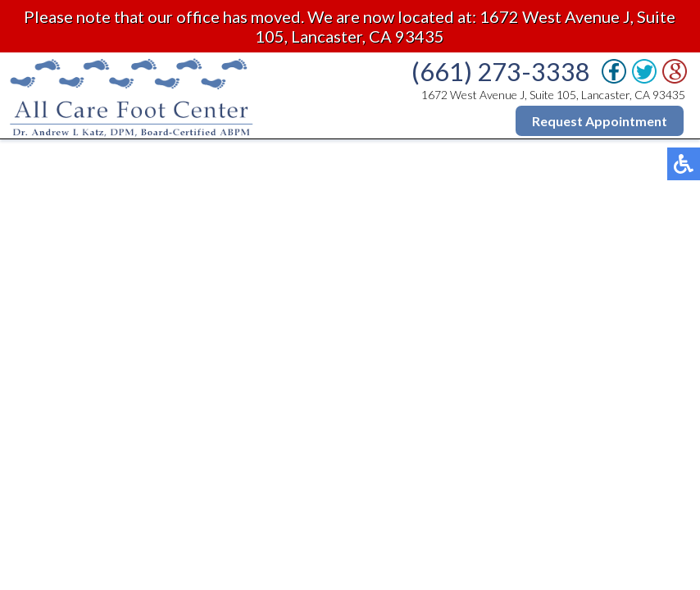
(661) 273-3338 (501, 71)
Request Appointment (600, 121)
